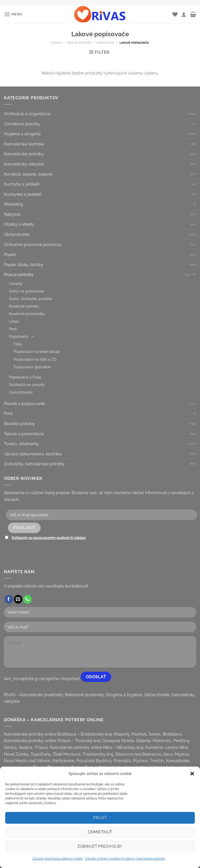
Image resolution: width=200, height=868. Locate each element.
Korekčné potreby (24, 306)
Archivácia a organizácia (27, 114)
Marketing (13, 204)
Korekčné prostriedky (27, 314)
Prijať (100, 818)
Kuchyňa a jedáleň (22, 184)
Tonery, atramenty (21, 444)
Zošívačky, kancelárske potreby (34, 464)
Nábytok (12, 214)
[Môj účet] (184, 14)
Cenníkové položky (22, 124)
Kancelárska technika (24, 144)
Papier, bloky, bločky (24, 265)
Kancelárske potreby (24, 154)
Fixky (18, 344)
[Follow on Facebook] (9, 599)
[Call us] (27, 599)
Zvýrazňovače (21, 392)
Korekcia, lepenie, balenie (28, 174)
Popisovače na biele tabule (37, 352)
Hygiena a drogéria (22, 134)
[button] (192, 774)
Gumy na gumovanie (26, 291)
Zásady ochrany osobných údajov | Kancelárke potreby (125, 859)
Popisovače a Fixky (25, 377)
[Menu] (13, 14)
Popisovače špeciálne (32, 367)
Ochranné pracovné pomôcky (33, 245)
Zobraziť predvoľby (100, 846)
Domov (56, 43)
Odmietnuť (100, 832)
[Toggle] (194, 275)
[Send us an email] (18, 599)
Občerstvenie (17, 234)
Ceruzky (16, 283)
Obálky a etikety (19, 224)
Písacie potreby (79, 43)
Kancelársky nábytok (24, 164)
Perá (13, 329)
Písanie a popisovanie (24, 404)
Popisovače (105, 43)
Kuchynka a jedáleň (23, 194)
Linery (14, 321)
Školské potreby (20, 424)
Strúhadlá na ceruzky (27, 385)
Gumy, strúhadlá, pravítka (30, 299)
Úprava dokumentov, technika (33, 454)
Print (8, 414)
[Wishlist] (175, 14)
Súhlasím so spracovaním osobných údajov (49, 538)
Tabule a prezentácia (24, 434)
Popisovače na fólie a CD (35, 359)
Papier (10, 255)
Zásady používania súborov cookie (58, 859)
